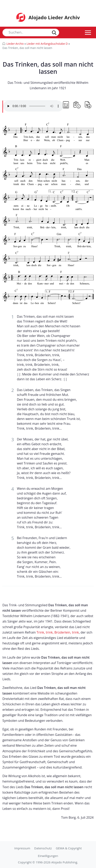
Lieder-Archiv (15, 44)
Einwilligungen (48, 856)
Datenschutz (43, 848)
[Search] (31, 32)
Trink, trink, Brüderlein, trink (58, 632)
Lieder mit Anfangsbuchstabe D (47, 44)
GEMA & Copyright (69, 848)
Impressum (22, 848)
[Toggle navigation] (88, 32)
